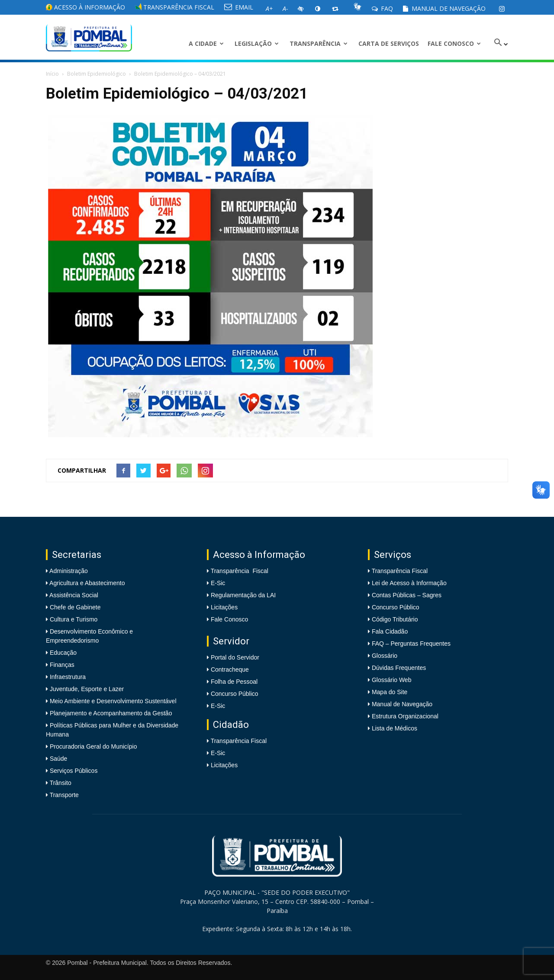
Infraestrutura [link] (67, 677)
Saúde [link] (58, 759)
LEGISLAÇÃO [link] (257, 43)
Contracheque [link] (230, 669)
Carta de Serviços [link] (389, 43)
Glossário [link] (385, 656)
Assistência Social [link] (73, 595)
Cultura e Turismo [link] (73, 619)
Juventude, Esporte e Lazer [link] (86, 689)
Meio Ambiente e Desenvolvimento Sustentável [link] (112, 701)
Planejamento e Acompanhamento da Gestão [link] (110, 713)
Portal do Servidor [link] (235, 657)
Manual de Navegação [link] (444, 8)
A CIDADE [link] (206, 43)
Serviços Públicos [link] (73, 771)
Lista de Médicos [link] (395, 728)
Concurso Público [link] (235, 694)
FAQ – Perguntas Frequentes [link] (411, 644)
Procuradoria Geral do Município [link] (93, 746)
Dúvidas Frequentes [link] (399, 668)
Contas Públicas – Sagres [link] (407, 595)
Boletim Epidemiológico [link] (97, 74)
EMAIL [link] (239, 7)
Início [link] (52, 74)
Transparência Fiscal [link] (175, 7)
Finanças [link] (61, 665)
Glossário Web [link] (392, 680)
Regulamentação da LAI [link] (243, 595)
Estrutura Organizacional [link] (405, 716)
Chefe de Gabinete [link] (74, 607)
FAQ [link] (382, 8)
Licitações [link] (224, 607)
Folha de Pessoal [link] (234, 682)
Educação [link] (62, 653)
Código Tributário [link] (395, 619)
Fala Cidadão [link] (390, 631)
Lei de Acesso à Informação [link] (409, 583)
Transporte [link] (63, 795)
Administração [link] (68, 571)
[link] (502, 9)
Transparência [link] (319, 43)
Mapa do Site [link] (390, 692)
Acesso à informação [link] (85, 7)
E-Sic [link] (218, 583)
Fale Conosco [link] (454, 43)
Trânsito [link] (60, 783)
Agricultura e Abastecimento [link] (86, 583)
